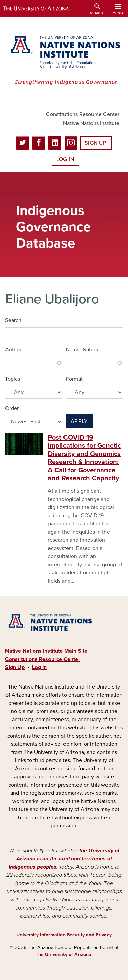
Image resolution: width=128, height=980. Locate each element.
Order (12, 408)
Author (13, 350)
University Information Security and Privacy (64, 935)
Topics (13, 379)
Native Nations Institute (91, 123)
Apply (79, 421)
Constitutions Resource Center (83, 114)
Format (74, 379)
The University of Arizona (63, 955)
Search (13, 320)
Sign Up (96, 143)
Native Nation (82, 350)
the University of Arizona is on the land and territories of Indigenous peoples (64, 859)
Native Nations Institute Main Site (46, 651)
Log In (65, 159)
